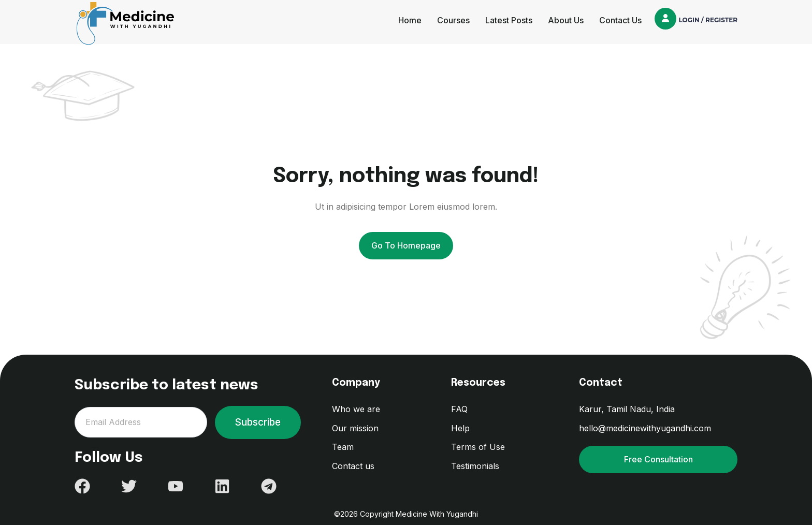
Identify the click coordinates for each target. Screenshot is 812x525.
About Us (566, 20)
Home (410, 20)
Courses (453, 20)
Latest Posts (509, 20)
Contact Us (620, 20)
